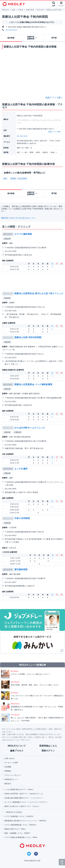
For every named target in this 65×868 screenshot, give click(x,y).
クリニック (8, 294)
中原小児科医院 (22, 518)
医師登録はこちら (48, 746)
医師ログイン (48, 751)
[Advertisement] (33, 281)
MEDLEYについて (17, 746)
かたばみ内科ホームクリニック (30, 428)
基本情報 (11, 38)
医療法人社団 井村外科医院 (28, 337)
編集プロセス (17, 751)
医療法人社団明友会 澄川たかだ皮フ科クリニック (39, 293)
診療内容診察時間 (31, 38)
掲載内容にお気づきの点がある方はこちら (18, 218)
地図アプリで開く (54, 98)
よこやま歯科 (21, 469)
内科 (5, 179)
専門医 (54, 38)
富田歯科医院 (21, 569)
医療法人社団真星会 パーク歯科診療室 (33, 384)
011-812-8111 (12, 30)
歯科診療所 (8, 234)
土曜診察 (7, 239)
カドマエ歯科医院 (23, 234)
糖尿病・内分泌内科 (19, 179)
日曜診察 (17, 432)
